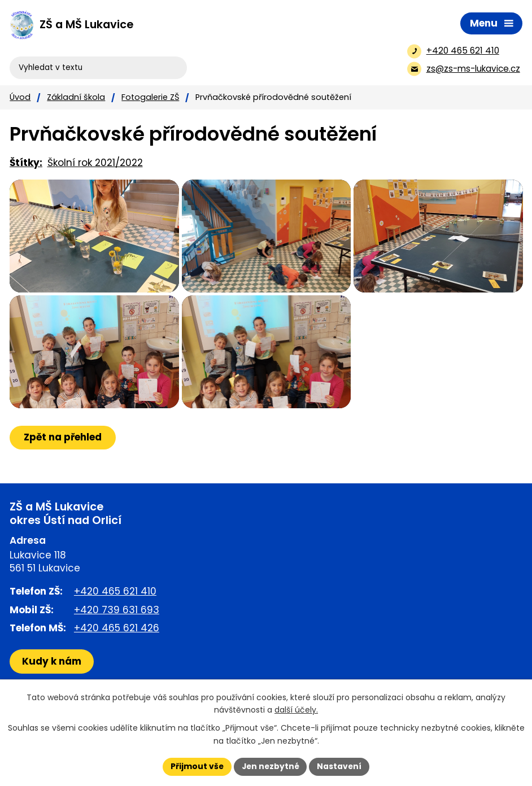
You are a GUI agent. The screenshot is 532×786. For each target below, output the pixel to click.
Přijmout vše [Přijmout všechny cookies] (196, 766)
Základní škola (76, 97)
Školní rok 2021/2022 (95, 163)
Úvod (20, 97)
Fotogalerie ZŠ (150, 97)
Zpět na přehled (63, 460)
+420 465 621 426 (117, 650)
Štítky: (26, 163)
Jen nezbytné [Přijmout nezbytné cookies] (270, 766)
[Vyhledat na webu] (56, 59)
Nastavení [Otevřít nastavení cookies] (341, 766)
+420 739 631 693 (117, 632)
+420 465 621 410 (115, 614)
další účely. (296, 710)
